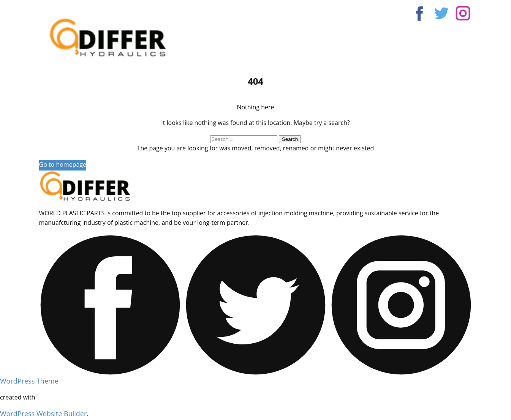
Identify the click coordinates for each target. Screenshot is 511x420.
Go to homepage (63, 164)
